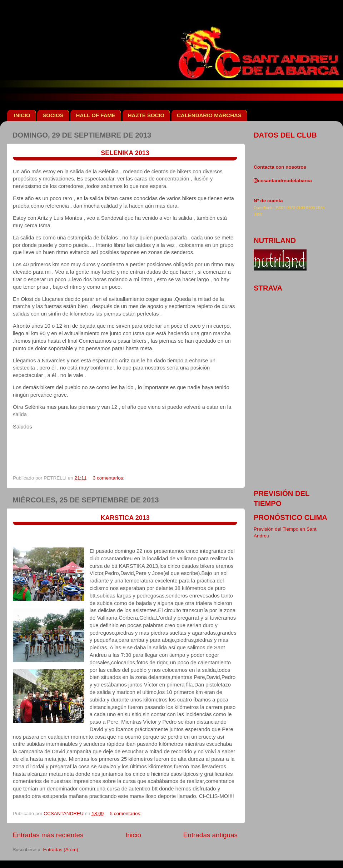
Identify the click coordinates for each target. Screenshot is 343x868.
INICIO (22, 115)
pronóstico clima (290, 517)
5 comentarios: (126, 814)
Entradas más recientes (48, 835)
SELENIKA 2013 (125, 153)
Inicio (133, 835)
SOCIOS (53, 115)
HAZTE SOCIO (146, 115)
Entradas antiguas (210, 835)
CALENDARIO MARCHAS (209, 115)
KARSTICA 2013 (125, 518)
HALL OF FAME (96, 115)
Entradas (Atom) (61, 850)
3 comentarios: (109, 478)
